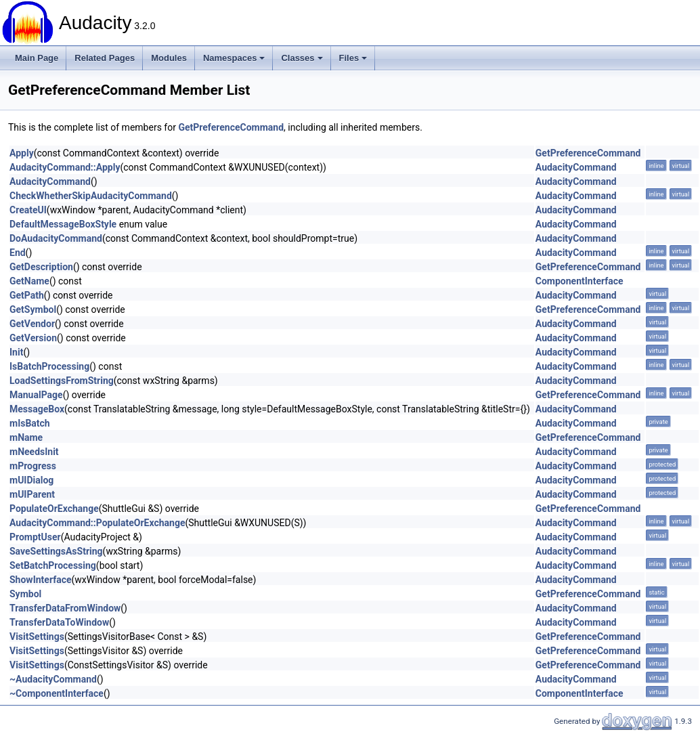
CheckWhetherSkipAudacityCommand (91, 196)
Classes (302, 58)
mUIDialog (31, 480)
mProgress (33, 466)
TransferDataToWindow (59, 622)
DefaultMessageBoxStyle (63, 224)
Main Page (37, 58)
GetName (29, 281)
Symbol (25, 594)
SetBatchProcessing (53, 565)
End (18, 253)
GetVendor (32, 324)
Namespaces (234, 58)
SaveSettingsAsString (56, 551)
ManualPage (36, 395)
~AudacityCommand (53, 679)
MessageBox (37, 409)
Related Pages (105, 58)
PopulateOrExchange (54, 509)
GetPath (27, 295)
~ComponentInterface (57, 693)
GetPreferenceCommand (231, 127)
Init (16, 352)
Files (353, 58)
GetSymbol (33, 309)
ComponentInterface (579, 281)
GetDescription (41, 267)
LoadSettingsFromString (62, 381)
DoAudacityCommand (56, 238)
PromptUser (35, 537)
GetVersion (33, 338)
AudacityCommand (576, 167)
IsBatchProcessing (49, 366)
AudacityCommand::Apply (65, 167)
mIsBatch (30, 423)
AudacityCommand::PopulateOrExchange (97, 523)
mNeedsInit (34, 452)
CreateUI (28, 210)
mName (26, 437)
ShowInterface (41, 580)
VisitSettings (37, 637)
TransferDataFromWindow (65, 608)
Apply (22, 153)
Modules (169, 58)
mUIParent (32, 494)
